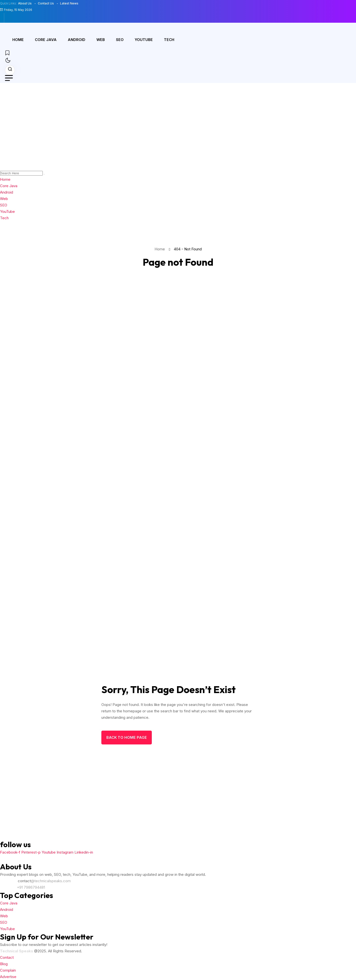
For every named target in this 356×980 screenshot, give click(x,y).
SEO (120, 40)
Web (101, 40)
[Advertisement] (178, 120)
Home (18, 40)
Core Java (46, 40)
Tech (169, 40)
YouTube (144, 40)
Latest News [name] (69, 3)
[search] (44, 174)
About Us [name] (25, 3)
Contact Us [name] (46, 3)
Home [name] (161, 249)
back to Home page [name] (127, 737)
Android (77, 40)
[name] (10, 18)
